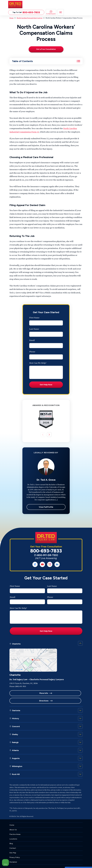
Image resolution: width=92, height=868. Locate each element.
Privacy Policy (15, 850)
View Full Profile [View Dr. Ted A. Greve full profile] (46, 507)
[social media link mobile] (35, 565)
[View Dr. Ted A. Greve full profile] (46, 467)
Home (12, 18)
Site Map (13, 846)
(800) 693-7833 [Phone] (21, 687)
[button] (49, 435)
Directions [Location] (64, 694)
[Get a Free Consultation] (46, 49)
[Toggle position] (81, 801)
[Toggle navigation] (61, 12)
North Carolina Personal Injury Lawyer (30, 18)
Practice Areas (15, 827)
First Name (34, 318)
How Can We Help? (38, 363)
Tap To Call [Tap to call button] (26, 12)
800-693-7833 (46, 551)
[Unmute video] (55, 801)
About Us (13, 823)
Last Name (34, 329)
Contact (13, 841)
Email (32, 341)
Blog (11, 836)
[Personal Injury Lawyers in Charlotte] (33, 650)
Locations (13, 832)
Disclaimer (13, 855)
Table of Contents (22, 61)
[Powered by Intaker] (74, 864)
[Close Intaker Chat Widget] (85, 801)
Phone (32, 352)
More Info (27, 694)
